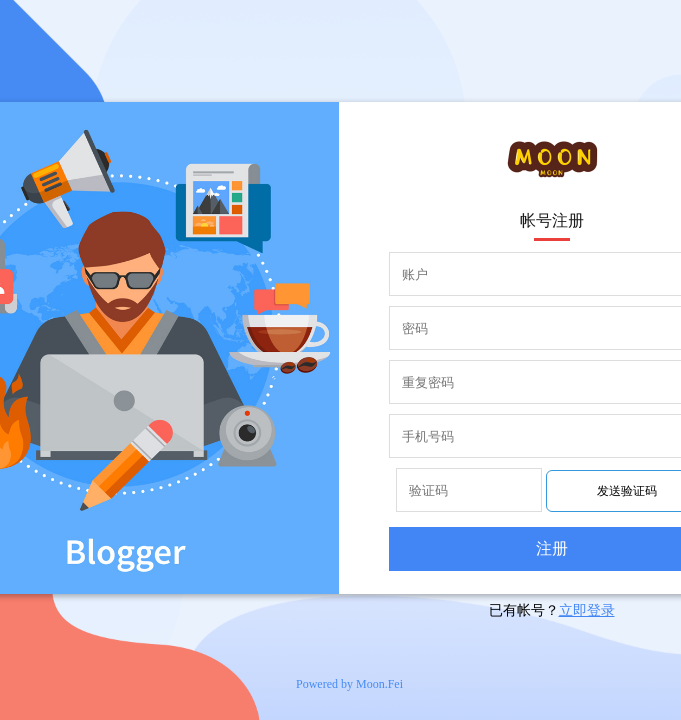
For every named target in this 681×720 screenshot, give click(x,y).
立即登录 (587, 610)
